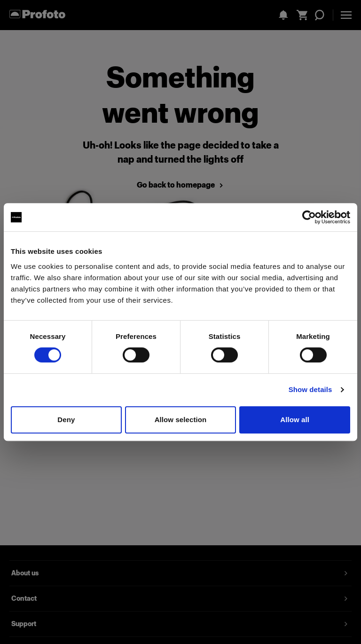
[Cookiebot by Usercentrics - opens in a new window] (309, 217)
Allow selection (181, 420)
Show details (310, 389)
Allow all (295, 420)
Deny (66, 420)
